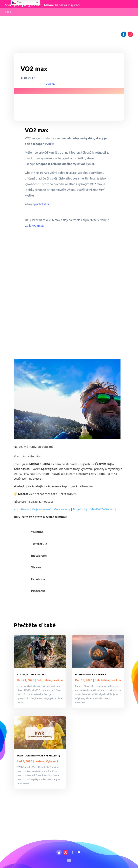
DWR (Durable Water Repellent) (38, 755)
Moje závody (62, 509)
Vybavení (52, 761)
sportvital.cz (41, 204)
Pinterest (38, 591)
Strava (36, 567)
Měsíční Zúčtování (102, 509)
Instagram (39, 556)
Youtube (37, 532)
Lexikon (50, 84)
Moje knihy (80, 509)
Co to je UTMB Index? (31, 674)
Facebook (38, 579)
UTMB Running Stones (91, 674)
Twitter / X (39, 544)
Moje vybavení (41, 509)
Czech (18, 3)
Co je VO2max (34, 226)
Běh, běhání (44, 680)
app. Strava (21, 509)
